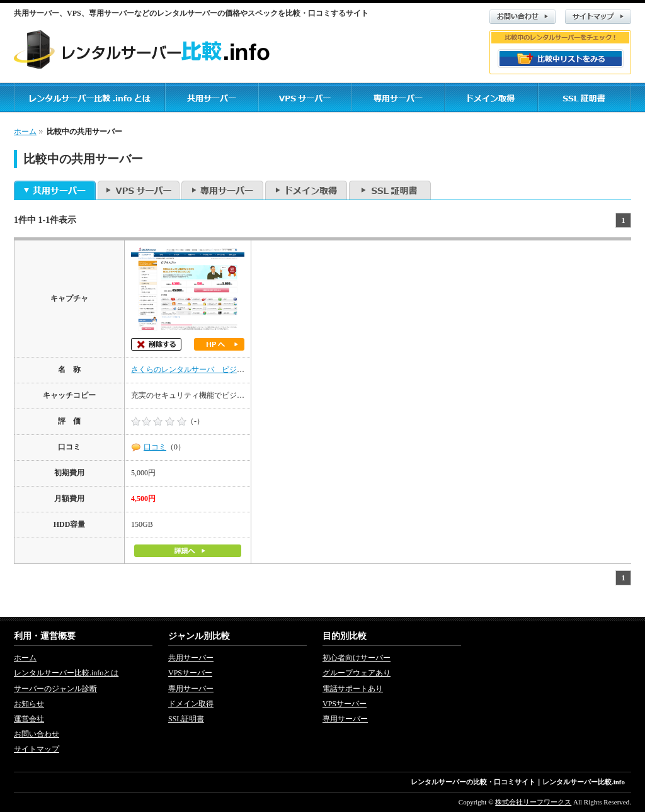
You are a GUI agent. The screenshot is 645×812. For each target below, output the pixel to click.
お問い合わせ (522, 17)
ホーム (25, 132)
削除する (156, 344)
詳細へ (188, 551)
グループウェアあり (357, 673)
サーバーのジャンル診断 (55, 689)
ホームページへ (219, 344)
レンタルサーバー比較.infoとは (66, 673)
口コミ (155, 447)
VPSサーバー (139, 190)
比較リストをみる (561, 59)
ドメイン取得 (306, 190)
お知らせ (29, 704)
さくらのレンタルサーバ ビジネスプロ (199, 369)
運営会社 (29, 719)
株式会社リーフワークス (533, 802)
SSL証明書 (390, 190)
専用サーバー (222, 190)
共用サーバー (55, 190)
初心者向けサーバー (357, 658)
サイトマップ (598, 17)
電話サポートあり (353, 689)
